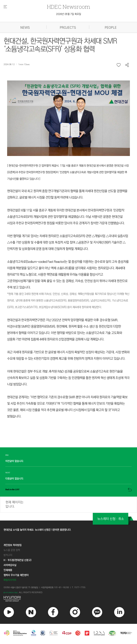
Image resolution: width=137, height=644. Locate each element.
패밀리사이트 (10, 580)
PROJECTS (68, 28)
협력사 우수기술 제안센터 (16, 575)
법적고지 (8, 555)
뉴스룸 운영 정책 (12, 550)
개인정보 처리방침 (12, 545)
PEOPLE (111, 28)
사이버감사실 (10, 565)
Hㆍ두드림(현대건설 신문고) (17, 560)
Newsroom (68, 7)
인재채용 (8, 570)
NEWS (25, 28)
